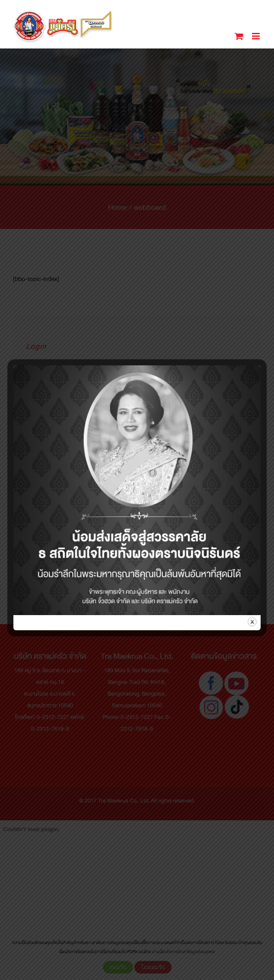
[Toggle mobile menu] (256, 36)
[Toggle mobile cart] (239, 36)
